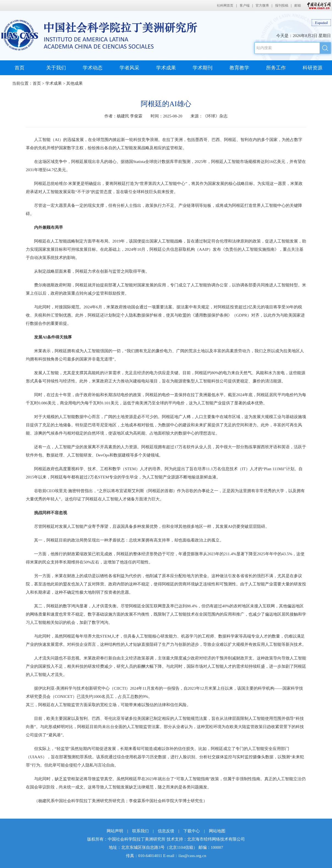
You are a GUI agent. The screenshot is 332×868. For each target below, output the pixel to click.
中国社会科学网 (318, 5)
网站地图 (217, 831)
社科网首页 (225, 5)
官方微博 (262, 5)
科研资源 (312, 68)
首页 (20, 68)
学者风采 (129, 68)
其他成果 (74, 83)
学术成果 (166, 68)
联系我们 (140, 831)
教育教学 (239, 68)
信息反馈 (166, 831)
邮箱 (298, 5)
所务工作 (276, 68)
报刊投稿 (282, 5)
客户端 (245, 5)
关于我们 (56, 68)
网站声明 (115, 831)
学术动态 (93, 68)
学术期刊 (203, 68)
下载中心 (192, 831)
